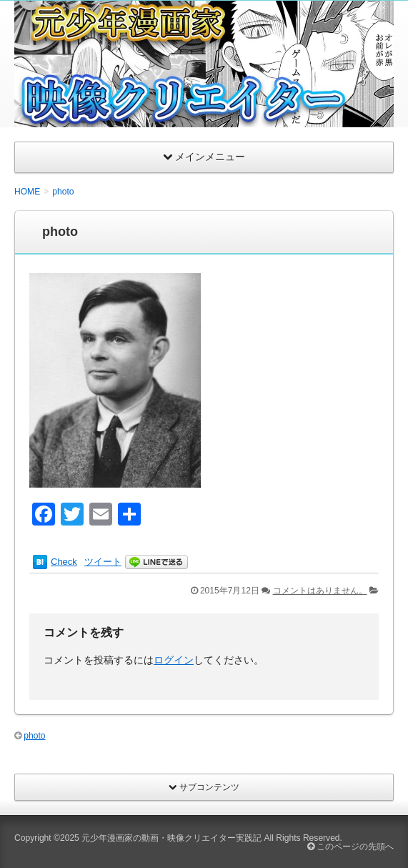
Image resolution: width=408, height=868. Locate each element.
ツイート (103, 562)
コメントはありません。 (320, 591)
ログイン (174, 660)
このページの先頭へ (350, 847)
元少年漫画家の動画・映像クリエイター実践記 (171, 838)
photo (34, 736)
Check (64, 562)
